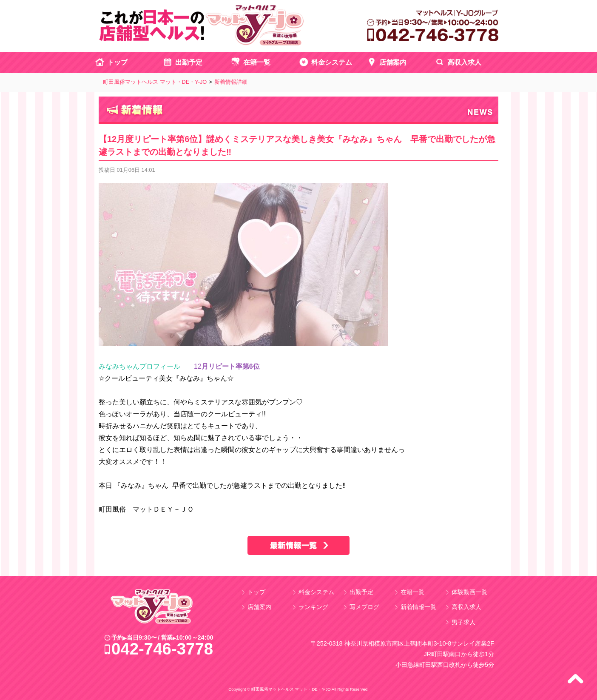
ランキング (313, 607)
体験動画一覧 (469, 592)
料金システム (332, 62)
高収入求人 (464, 62)
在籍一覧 (257, 62)
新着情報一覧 (418, 607)
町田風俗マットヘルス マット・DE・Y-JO (155, 82)
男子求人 (463, 622)
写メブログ (364, 607)
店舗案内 (393, 62)
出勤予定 (189, 62)
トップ (117, 62)
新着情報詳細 (231, 82)
